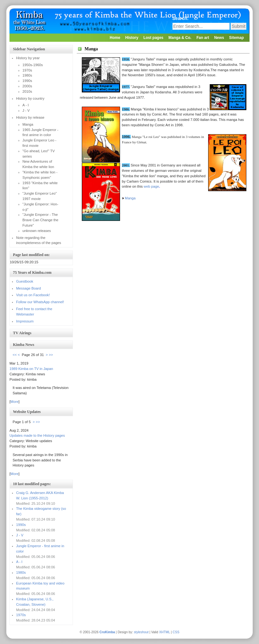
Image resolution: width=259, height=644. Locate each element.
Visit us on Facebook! (33, 295)
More (15, 402)
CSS (176, 632)
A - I (19, 562)
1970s (21, 615)
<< (15, 355)
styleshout (141, 632)
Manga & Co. (180, 38)
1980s (21, 572)
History (132, 38)
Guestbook (25, 281)
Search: (181, 18)
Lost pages (153, 38)
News (219, 38)
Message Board (28, 288)
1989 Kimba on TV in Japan (31, 369)
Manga (130, 198)
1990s (21, 525)
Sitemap (236, 38)
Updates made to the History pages (37, 435)
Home (115, 38)
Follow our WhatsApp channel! (40, 302)
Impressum (25, 321)
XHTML (165, 632)
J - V (20, 535)
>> (51, 355)
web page (151, 186)
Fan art (203, 38)
